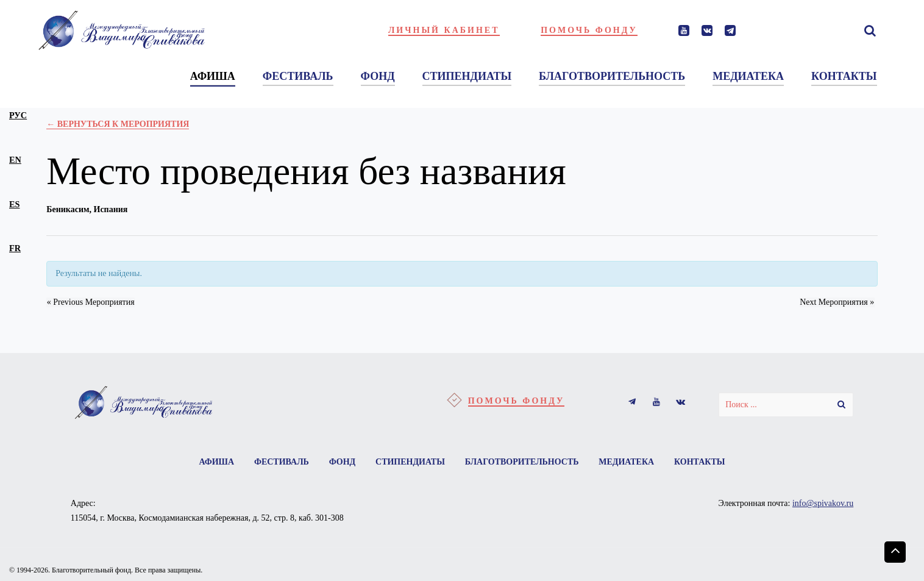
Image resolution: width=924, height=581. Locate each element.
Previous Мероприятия (90, 302)
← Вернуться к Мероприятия (118, 124)
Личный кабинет (444, 30)
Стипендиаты (410, 462)
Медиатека (627, 462)
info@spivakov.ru (823, 504)
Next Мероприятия (837, 302)
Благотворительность (522, 462)
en (15, 160)
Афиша (215, 462)
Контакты (701, 462)
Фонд (342, 462)
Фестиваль (280, 462)
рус (18, 115)
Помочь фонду (589, 30)
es (14, 204)
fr (15, 248)
